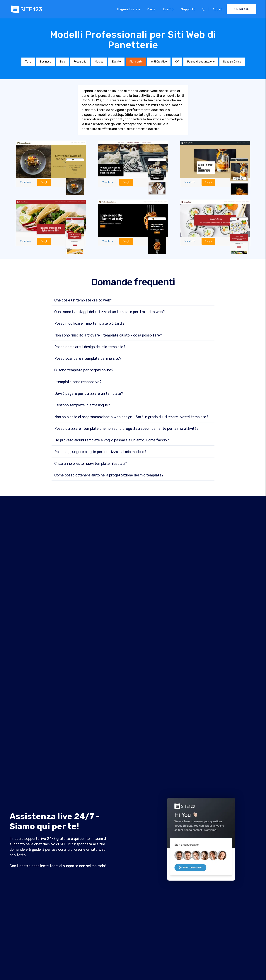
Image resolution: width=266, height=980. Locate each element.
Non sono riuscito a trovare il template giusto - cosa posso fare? (108, 335)
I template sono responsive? (78, 382)
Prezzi (152, 9)
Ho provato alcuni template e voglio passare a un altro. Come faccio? (112, 440)
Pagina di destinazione (201, 62)
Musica (99, 62)
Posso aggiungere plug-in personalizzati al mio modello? (100, 452)
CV (177, 62)
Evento (116, 62)
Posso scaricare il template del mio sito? (88, 359)
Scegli (44, 182)
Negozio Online (232, 62)
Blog (62, 62)
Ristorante (136, 62)
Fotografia (80, 62)
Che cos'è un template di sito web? (83, 300)
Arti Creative (159, 62)
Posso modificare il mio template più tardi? (89, 324)
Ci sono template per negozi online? (84, 370)
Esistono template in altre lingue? (82, 405)
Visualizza (25, 182)
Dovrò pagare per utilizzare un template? (89, 394)
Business (46, 62)
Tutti (28, 62)
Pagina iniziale (129, 9)
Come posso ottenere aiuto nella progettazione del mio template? (109, 475)
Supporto (188, 9)
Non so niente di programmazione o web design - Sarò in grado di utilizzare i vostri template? (131, 417)
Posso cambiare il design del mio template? (90, 347)
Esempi (169, 9)
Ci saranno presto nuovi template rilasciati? (91, 464)
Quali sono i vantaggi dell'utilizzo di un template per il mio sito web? (110, 312)
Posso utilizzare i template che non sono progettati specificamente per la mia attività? (126, 429)
